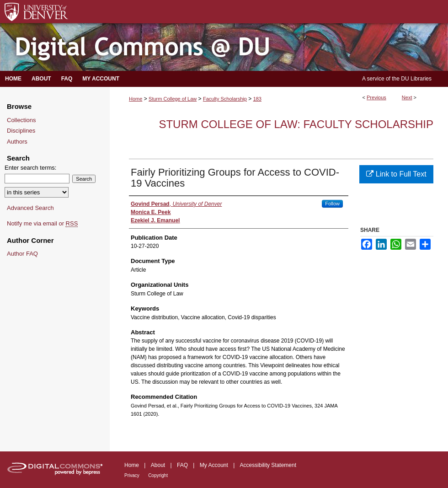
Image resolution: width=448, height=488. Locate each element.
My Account (214, 465)
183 (257, 99)
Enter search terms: (30, 168)
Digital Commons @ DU (224, 47)
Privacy (132, 475)
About (158, 465)
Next (407, 97)
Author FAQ (22, 254)
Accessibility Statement (268, 465)
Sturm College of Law (173, 99)
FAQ (182, 465)
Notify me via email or (42, 224)
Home (136, 99)
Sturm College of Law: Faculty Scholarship (296, 124)
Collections (21, 120)
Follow (332, 204)
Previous (376, 97)
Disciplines (21, 131)
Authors (17, 142)
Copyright (158, 475)
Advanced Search (30, 208)
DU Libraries (416, 79)
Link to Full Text (396, 174)
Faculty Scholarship (225, 99)
